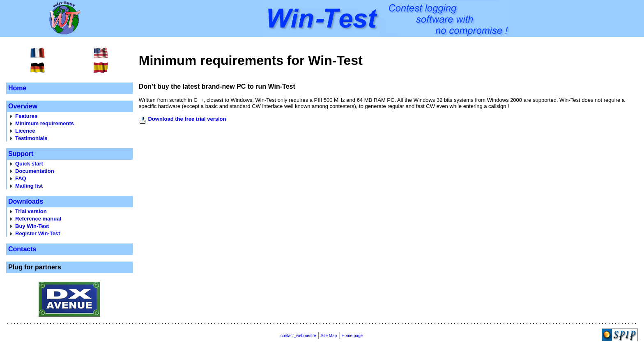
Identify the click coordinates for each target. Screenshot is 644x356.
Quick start (29, 164)
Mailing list (29, 186)
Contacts (22, 249)
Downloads (26, 201)
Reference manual (38, 219)
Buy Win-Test (32, 226)
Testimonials (31, 138)
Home (17, 88)
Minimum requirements (45, 123)
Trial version (31, 211)
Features (26, 116)
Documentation (35, 171)
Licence (25, 131)
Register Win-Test (38, 233)
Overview (23, 106)
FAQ (21, 178)
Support (21, 154)
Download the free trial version (187, 119)
